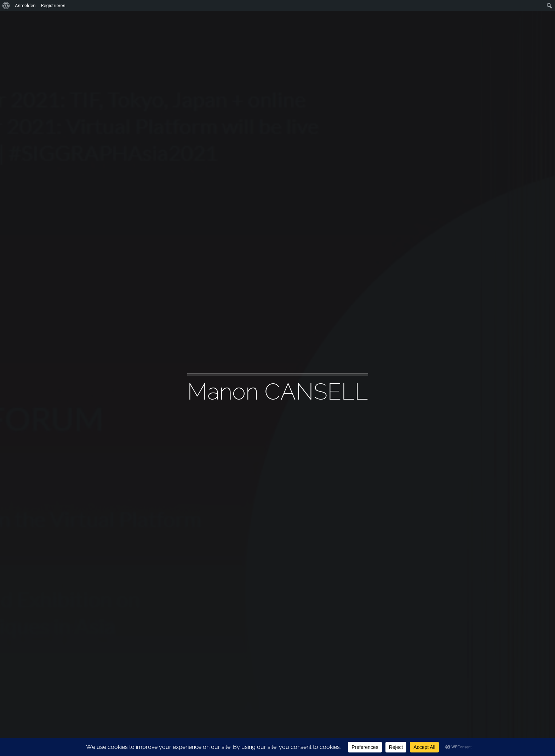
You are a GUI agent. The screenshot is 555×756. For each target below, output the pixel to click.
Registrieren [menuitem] (53, 5)
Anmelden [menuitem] (25, 5)
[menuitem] (6, 6)
